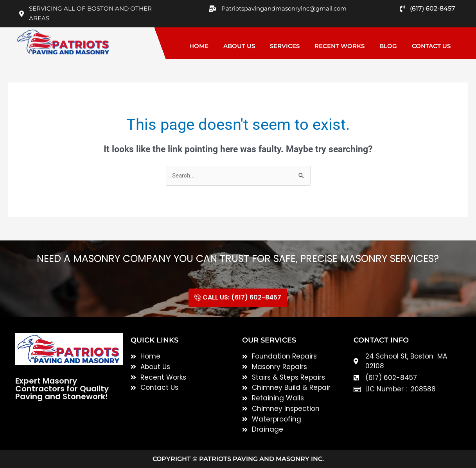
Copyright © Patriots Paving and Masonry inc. (238, 459)
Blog (388, 46)
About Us (239, 46)
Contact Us (431, 46)
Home (199, 46)
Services (285, 46)
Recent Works (339, 46)
